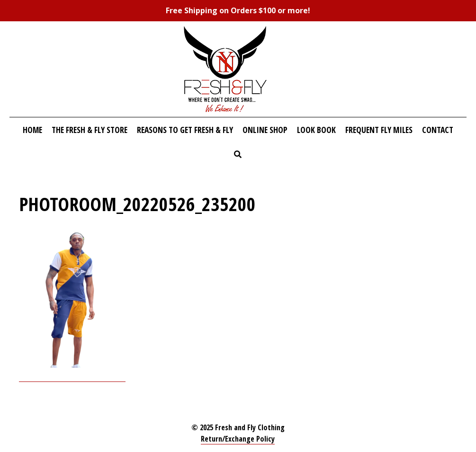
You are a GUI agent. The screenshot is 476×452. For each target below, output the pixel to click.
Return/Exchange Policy (238, 439)
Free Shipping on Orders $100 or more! (238, 10)
